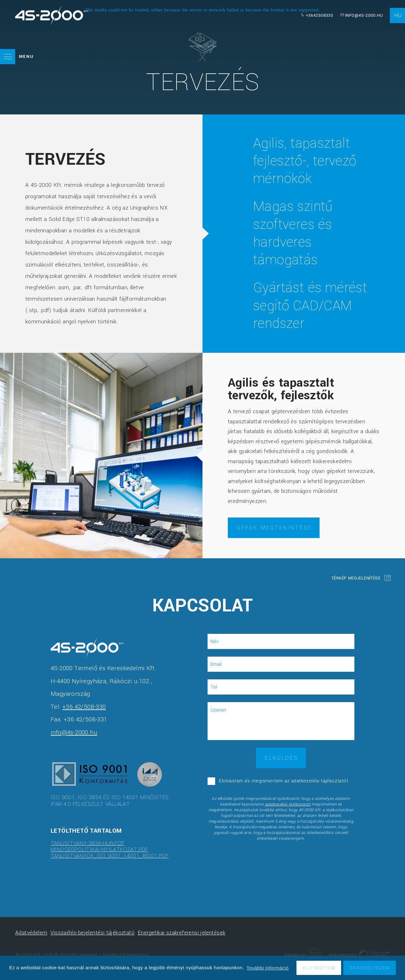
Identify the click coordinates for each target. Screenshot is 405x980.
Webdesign (303, 955)
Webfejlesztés (359, 955)
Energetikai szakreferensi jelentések (181, 933)
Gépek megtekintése (274, 528)
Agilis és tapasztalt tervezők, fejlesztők (281, 389)
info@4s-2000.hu (364, 15)
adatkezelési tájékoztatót (288, 804)
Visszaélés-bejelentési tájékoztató (92, 933)
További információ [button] (268, 968)
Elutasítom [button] (319, 968)
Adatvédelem (31, 933)
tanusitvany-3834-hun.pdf (88, 843)
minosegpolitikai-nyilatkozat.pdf (100, 850)
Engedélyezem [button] (370, 968)
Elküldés (282, 758)
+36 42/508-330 (84, 707)
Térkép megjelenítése (356, 578)
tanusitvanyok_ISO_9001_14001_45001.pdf (110, 856)
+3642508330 (319, 15)
